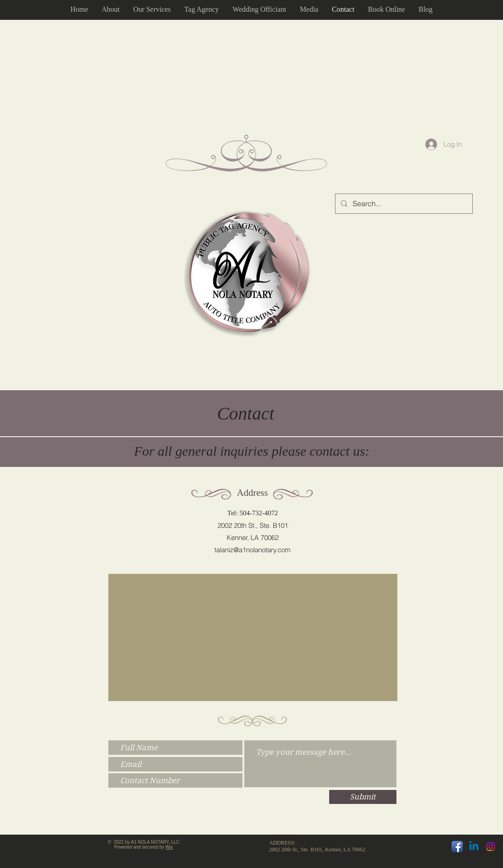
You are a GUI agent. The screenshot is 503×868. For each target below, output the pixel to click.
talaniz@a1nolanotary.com (253, 550)
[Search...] (403, 204)
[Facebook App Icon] (457, 847)
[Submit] (363, 797)
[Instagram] (491, 847)
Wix (169, 847)
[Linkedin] (474, 847)
